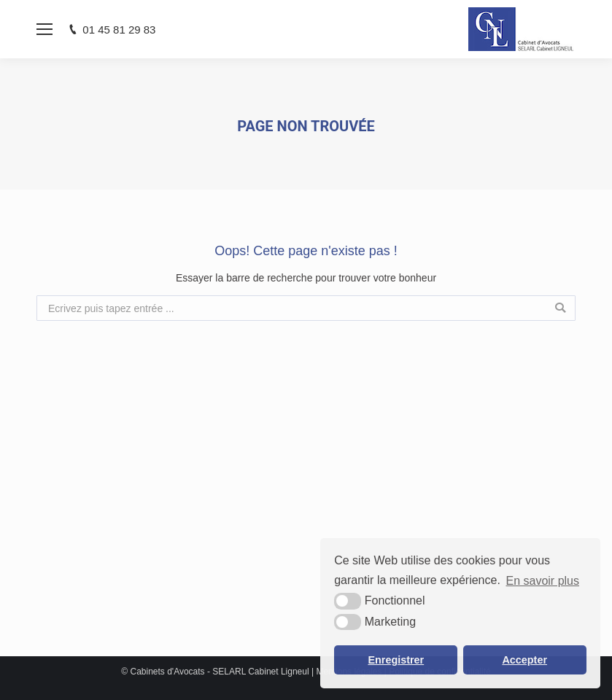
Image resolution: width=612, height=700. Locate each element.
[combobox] (306, 308)
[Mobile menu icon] (44, 29)
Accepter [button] (524, 660)
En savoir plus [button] (543, 581)
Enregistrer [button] (396, 660)
